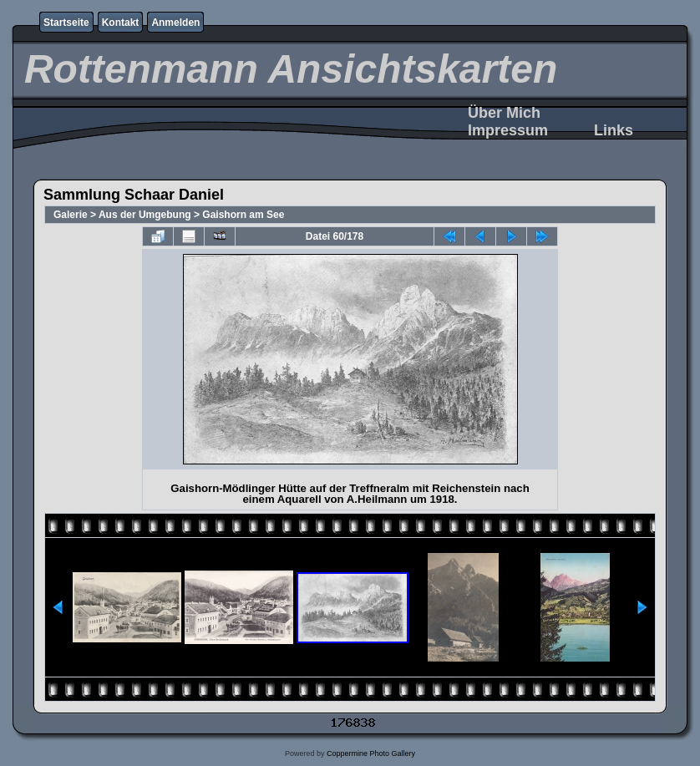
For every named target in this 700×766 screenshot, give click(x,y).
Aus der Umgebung (145, 215)
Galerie (71, 215)
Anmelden (175, 23)
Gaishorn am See (243, 215)
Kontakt (121, 23)
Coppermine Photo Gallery (371, 753)
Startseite (66, 23)
